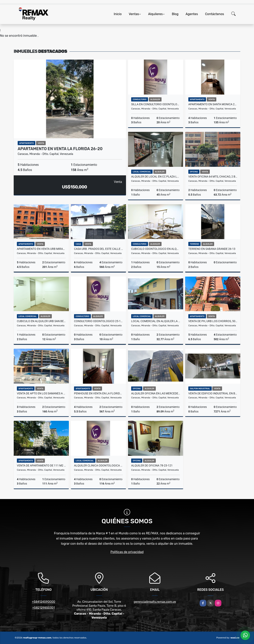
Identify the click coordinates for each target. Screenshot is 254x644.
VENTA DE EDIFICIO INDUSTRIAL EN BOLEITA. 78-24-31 (213, 393)
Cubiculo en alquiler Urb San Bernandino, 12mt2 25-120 (41, 321)
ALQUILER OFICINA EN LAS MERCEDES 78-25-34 (156, 393)
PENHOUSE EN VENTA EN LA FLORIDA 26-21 (98, 393)
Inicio (118, 14)
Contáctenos (215, 14)
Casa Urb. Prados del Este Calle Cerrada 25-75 (98, 249)
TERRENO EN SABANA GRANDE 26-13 (212, 249)
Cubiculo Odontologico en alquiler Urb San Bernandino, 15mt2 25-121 (156, 249)
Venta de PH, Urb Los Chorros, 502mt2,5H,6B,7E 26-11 (213, 321)
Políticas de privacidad (127, 552)
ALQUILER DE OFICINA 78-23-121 (152, 465)
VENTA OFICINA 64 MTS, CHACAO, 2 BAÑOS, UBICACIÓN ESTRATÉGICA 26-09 (213, 177)
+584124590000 (44, 602)
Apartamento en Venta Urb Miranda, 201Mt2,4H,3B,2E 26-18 (41, 249)
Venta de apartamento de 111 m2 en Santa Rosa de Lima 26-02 (41, 465)
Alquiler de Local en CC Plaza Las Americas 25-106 (156, 177)
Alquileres (155, 14)
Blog (175, 14)
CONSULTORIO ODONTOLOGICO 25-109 (98, 321)
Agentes (192, 14)
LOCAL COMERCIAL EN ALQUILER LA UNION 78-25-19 (156, 321)
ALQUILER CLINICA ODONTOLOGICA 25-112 (98, 465)
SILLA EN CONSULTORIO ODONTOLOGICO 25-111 (156, 104)
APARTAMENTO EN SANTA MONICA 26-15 (213, 104)
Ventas (134, 14)
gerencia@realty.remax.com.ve (155, 602)
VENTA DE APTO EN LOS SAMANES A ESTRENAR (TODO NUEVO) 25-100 (41, 393)
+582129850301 (43, 608)
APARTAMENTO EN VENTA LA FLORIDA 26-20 (60, 149)
